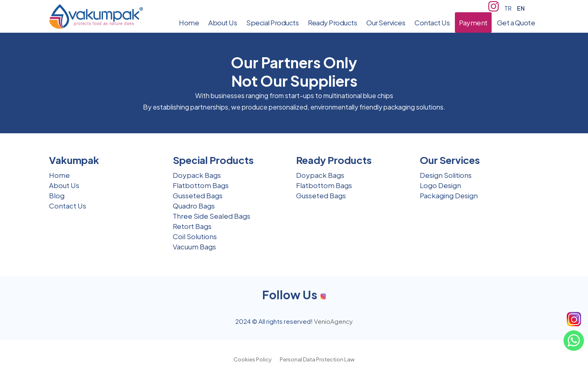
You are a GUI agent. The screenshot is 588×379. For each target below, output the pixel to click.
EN (521, 8)
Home (59, 175)
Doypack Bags (197, 175)
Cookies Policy (253, 359)
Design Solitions (446, 175)
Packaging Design (449, 195)
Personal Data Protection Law (317, 359)
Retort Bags (192, 226)
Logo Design (440, 185)
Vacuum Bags (194, 247)
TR (508, 8)
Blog (57, 195)
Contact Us (68, 206)
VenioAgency (333, 321)
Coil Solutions (195, 236)
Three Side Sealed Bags (212, 216)
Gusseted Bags (198, 195)
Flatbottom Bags (201, 185)
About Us (64, 185)
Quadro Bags (194, 206)
